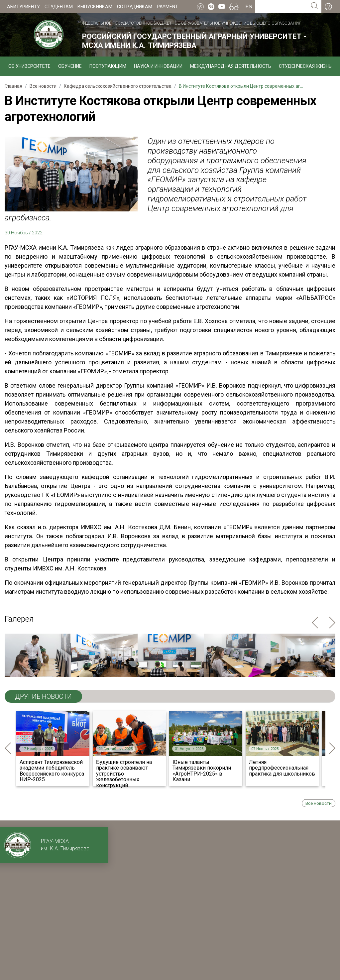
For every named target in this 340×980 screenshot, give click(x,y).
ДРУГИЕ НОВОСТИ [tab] (43, 696)
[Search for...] (281, 7)
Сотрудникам (135, 7)
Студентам (59, 7)
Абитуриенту (23, 7)
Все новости (319, 803)
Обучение (70, 66)
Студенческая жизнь (305, 66)
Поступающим (108, 66)
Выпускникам (95, 7)
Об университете (29, 66)
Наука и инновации (158, 66)
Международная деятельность (231, 66)
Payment (168, 7)
